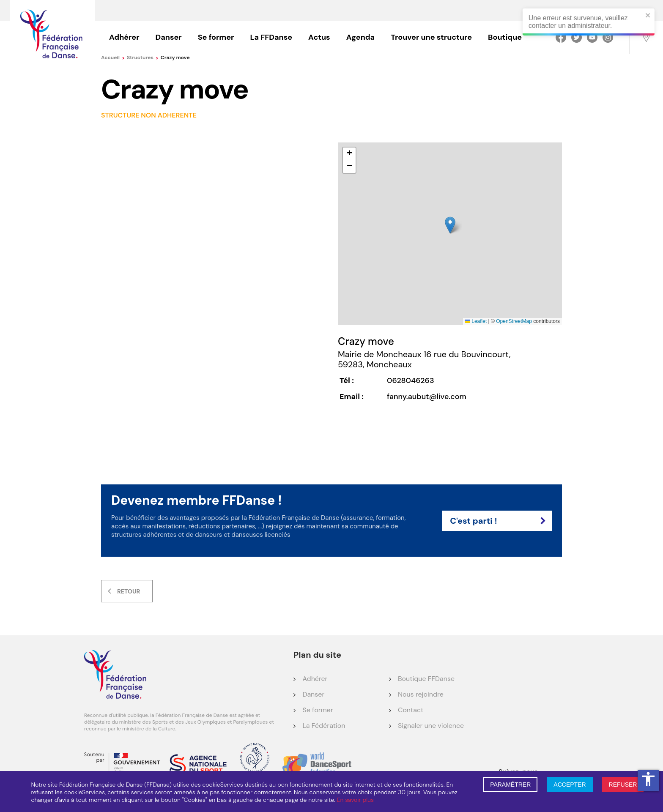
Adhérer (124, 37)
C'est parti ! (498, 521)
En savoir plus (355, 800)
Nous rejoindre (421, 694)
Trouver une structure (431, 37)
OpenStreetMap (514, 321)
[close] (652, 16)
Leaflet (476, 321)
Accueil (113, 57)
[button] (450, 225)
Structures (143, 57)
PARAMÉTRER (510, 785)
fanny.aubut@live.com (427, 396)
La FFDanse (271, 37)
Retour (129, 591)
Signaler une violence (431, 726)
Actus (319, 37)
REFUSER (623, 785)
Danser (169, 37)
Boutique (505, 37)
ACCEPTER (570, 785)
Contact (411, 710)
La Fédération (324, 726)
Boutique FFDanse (426, 679)
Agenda (360, 37)
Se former (216, 37)
